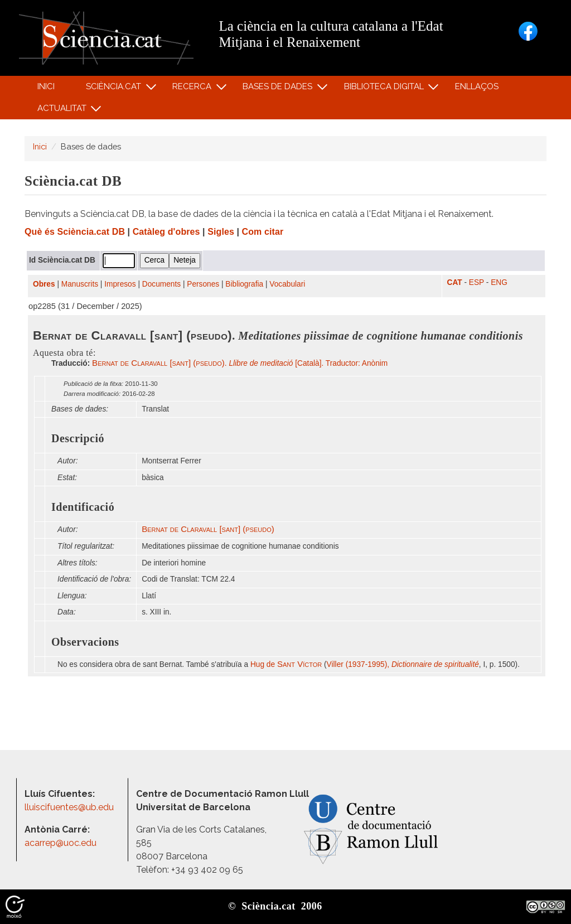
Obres (44, 284)
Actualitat (63, 111)
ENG (499, 282)
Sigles (221, 232)
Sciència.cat (115, 89)
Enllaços (477, 86)
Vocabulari (287, 284)
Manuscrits (80, 284)
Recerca (194, 89)
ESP (476, 282)
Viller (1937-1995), (403, 664)
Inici (46, 86)
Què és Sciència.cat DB (75, 232)
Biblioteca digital (385, 89)
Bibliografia (244, 284)
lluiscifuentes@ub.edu (70, 807)
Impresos (120, 284)
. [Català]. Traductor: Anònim (240, 363)
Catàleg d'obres (166, 232)
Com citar (263, 232)
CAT (455, 282)
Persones (203, 284)
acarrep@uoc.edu (61, 843)
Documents (161, 284)
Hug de (286, 664)
